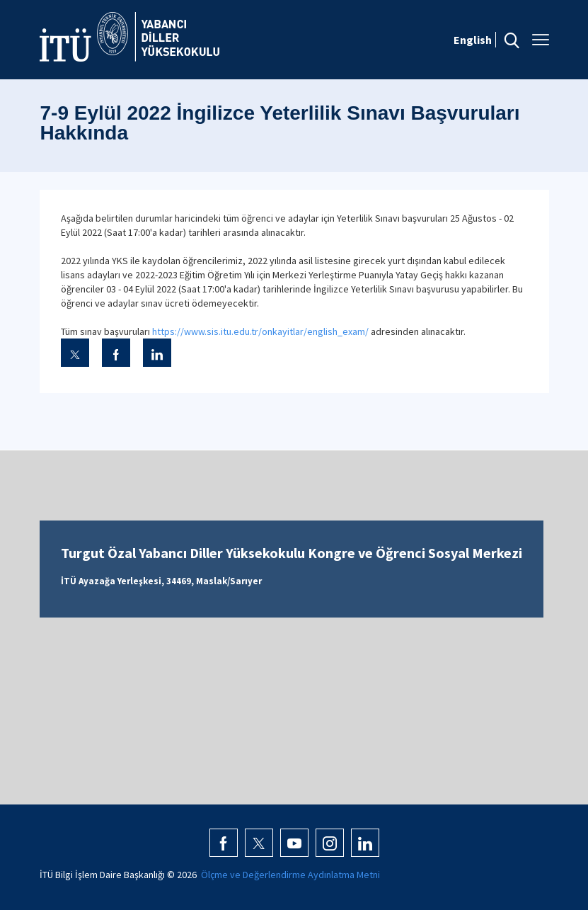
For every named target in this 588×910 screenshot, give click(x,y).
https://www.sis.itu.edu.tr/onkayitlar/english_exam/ (261, 331)
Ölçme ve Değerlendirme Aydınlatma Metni (290, 875)
